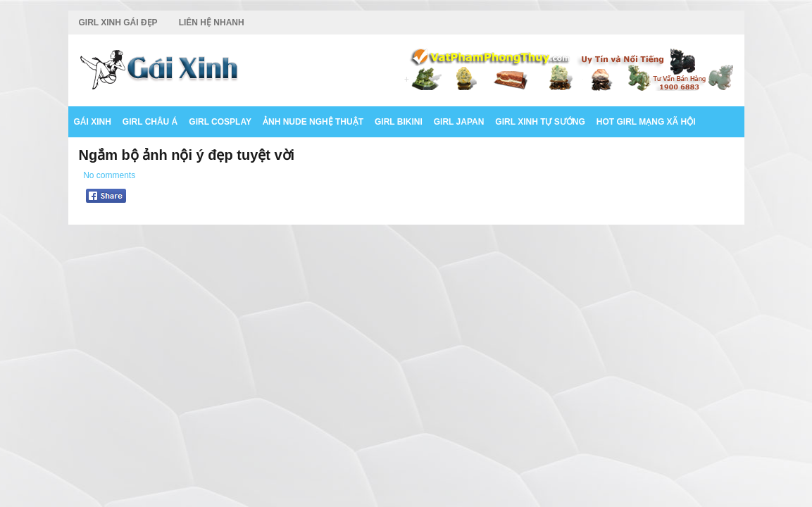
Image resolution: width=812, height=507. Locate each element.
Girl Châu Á (150, 122)
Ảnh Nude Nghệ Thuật (313, 122)
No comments (109, 175)
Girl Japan (459, 122)
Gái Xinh (93, 122)
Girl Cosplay (220, 122)
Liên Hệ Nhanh (212, 23)
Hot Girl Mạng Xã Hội (646, 122)
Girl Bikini (399, 122)
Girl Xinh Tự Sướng (540, 122)
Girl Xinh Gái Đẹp (118, 23)
